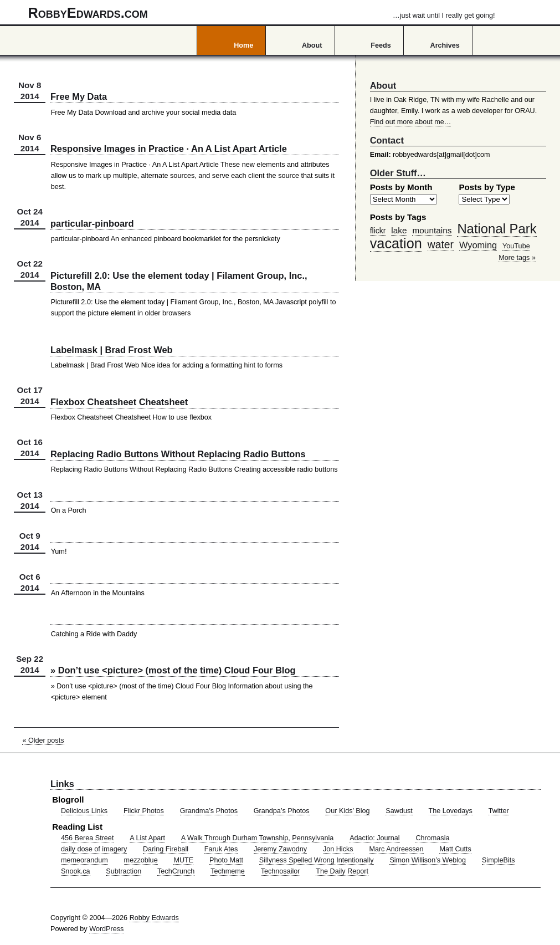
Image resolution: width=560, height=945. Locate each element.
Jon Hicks (338, 849)
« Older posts (43, 740)
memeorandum (84, 860)
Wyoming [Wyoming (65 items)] (478, 245)
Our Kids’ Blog (347, 811)
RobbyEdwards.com (262, 13)
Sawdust (399, 811)
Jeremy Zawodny (280, 849)
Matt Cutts (455, 849)
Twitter (499, 811)
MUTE (183, 860)
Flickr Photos (144, 811)
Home (243, 45)
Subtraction (124, 871)
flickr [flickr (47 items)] (378, 231)
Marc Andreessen (396, 849)
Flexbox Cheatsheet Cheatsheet (119, 402)
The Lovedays (451, 811)
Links (62, 784)
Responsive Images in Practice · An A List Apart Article (169, 149)
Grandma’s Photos (209, 811)
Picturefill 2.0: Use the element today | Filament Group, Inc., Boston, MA (179, 281)
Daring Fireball (166, 849)
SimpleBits (499, 860)
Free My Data (79, 96)
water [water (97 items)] (441, 244)
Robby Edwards (154, 918)
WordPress (106, 929)
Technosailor (281, 871)
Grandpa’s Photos (282, 811)
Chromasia (432, 838)
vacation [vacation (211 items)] (396, 243)
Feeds (381, 45)
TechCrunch (176, 871)
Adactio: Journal (375, 838)
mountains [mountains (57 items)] (432, 230)
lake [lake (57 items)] (399, 230)
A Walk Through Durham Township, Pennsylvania (258, 838)
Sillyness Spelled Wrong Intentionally (317, 860)
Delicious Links (84, 811)
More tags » (517, 258)
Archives (445, 45)
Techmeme (228, 871)
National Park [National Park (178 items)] (497, 229)
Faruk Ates (221, 849)
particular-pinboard (92, 223)
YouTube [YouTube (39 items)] (516, 246)
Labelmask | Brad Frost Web (112, 350)
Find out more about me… (411, 122)
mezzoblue (141, 860)
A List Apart (147, 838)
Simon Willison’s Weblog (428, 860)
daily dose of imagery (94, 849)
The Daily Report (342, 871)
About (312, 45)
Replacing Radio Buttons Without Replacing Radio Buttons (178, 454)
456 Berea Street (87, 838)
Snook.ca (76, 871)
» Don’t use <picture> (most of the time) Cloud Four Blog (173, 670)
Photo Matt (226, 860)
